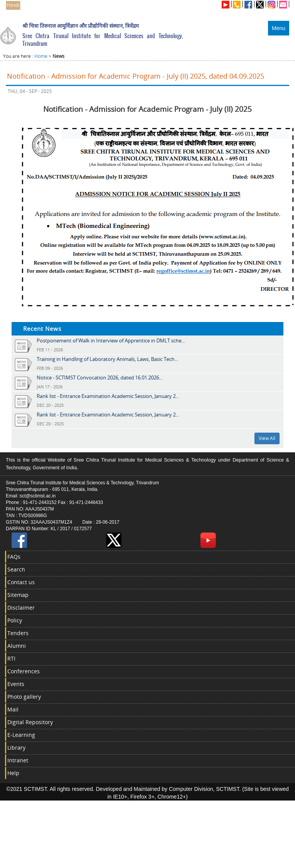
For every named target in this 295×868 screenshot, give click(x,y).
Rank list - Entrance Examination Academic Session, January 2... (108, 396)
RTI (11, 658)
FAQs (14, 557)
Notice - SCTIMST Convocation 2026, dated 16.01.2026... (100, 378)
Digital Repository (30, 722)
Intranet (18, 760)
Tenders (18, 633)
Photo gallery (24, 697)
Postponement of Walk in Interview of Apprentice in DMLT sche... (111, 340)
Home (41, 56)
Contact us (21, 582)
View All (267, 438)
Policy (15, 620)
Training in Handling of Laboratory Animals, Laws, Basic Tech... (107, 359)
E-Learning (21, 735)
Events (16, 684)
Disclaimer (21, 608)
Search (16, 569)
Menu (279, 28)
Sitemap (18, 595)
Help (13, 773)
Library (16, 747)
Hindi (13, 5)
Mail (13, 709)
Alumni (17, 646)
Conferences (24, 671)
